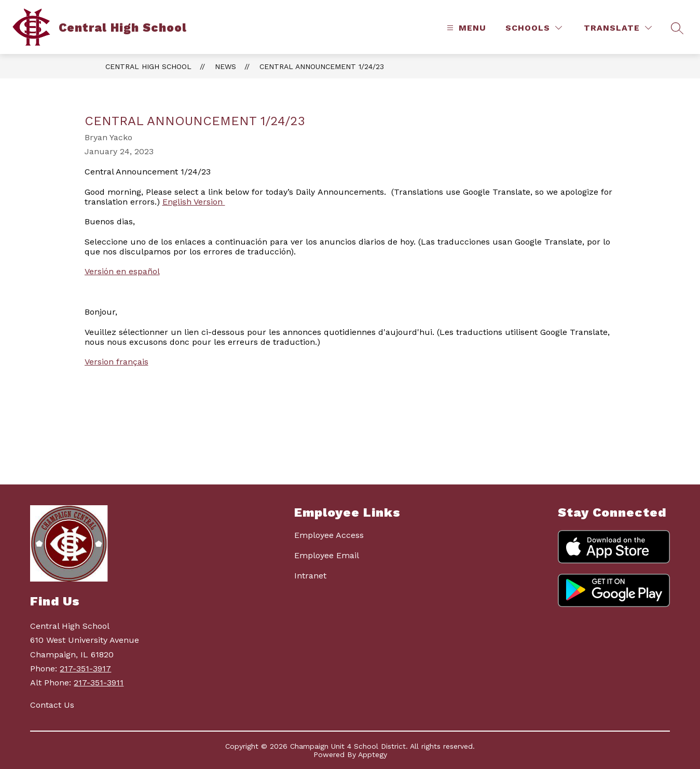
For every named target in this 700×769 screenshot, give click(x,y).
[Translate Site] (618, 28)
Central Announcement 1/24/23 (322, 66)
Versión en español (122, 271)
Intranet (310, 576)
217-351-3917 (85, 669)
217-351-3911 (99, 683)
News (225, 66)
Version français (116, 362)
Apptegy (373, 754)
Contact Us (52, 705)
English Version (194, 202)
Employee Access (329, 535)
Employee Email (327, 555)
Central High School (148, 66)
